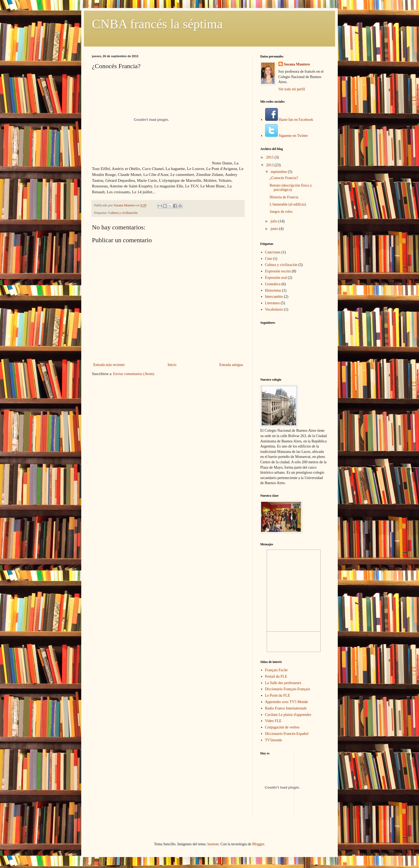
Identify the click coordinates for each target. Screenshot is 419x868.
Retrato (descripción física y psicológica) (291, 188)
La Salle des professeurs (283, 683)
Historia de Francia (284, 197)
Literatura (272, 303)
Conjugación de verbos (282, 727)
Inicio (172, 365)
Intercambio (274, 297)
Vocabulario (274, 309)
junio (275, 229)
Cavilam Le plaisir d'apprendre (288, 715)
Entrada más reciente (109, 365)
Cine (269, 259)
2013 (270, 165)
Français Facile (276, 670)
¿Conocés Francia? (284, 178)
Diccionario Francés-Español (287, 734)
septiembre (279, 172)
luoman (213, 844)
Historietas (273, 290)
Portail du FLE (276, 676)
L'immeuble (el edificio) (288, 204)
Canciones (273, 252)
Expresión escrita (278, 271)
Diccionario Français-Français (288, 689)
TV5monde (274, 740)
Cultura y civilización (123, 213)
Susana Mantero (297, 64)
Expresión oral (276, 278)
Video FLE (273, 721)
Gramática (273, 284)
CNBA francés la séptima (157, 24)
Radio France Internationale (286, 708)
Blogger (258, 844)
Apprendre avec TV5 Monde (287, 702)
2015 (270, 157)
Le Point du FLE (278, 695)
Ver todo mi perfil (292, 89)
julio (274, 221)
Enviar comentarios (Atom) (134, 374)
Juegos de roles (281, 212)
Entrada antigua (231, 365)
